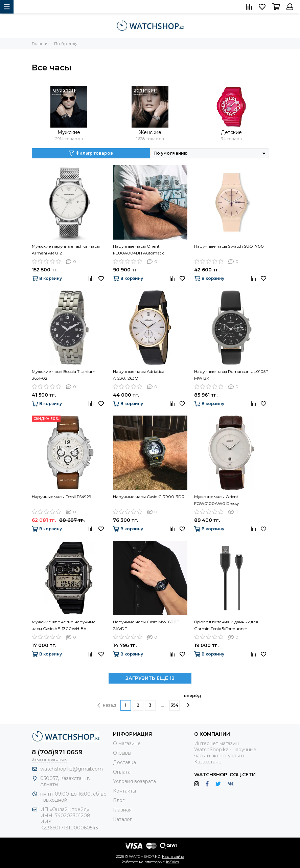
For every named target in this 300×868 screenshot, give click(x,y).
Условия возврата (134, 781)
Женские (150, 132)
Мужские (69, 132)
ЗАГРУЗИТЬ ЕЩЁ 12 (150, 678)
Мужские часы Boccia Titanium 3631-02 (64, 375)
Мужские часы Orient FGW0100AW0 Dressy (217, 500)
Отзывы (122, 753)
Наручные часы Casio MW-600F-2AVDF (147, 625)
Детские (231, 132)
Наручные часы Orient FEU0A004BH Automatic (139, 250)
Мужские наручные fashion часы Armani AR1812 (66, 250)
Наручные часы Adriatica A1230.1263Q (139, 375)
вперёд (193, 700)
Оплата (122, 772)
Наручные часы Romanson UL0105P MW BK (231, 375)
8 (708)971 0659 (57, 752)
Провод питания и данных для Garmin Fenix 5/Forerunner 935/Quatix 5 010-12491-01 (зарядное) (226, 626)
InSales (172, 862)
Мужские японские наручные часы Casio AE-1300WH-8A (64, 625)
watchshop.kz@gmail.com (72, 769)
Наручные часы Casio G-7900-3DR (149, 497)
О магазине (127, 743)
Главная (122, 810)
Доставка (124, 762)
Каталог (122, 819)
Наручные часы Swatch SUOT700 (229, 246)
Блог (119, 800)
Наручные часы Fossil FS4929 (62, 497)
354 (174, 705)
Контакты (124, 791)
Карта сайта (173, 856)
